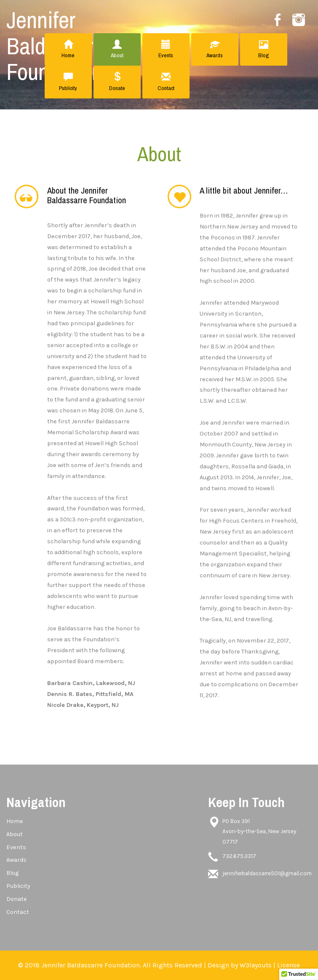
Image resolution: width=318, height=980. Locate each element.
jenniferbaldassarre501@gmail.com (267, 873)
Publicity (68, 82)
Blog (264, 49)
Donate (117, 82)
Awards (215, 49)
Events (166, 49)
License (289, 965)
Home (68, 49)
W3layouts (256, 965)
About (117, 49)
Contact (166, 82)
